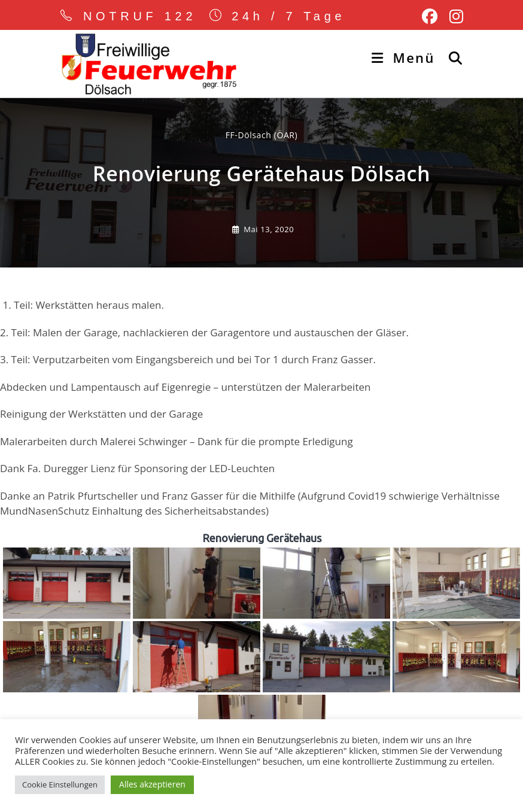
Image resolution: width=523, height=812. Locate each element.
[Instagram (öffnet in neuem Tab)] (453, 17)
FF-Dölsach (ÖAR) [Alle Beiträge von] (262, 135)
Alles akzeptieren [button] (152, 784)
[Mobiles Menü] (405, 57)
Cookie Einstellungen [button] (60, 784)
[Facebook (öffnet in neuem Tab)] (430, 17)
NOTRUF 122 (140, 16)
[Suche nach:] (451, 57)
